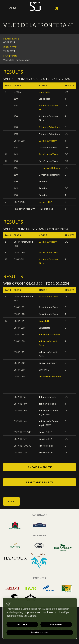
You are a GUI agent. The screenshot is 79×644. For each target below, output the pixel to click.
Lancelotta (44, 92)
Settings (56, 624)
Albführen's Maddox (49, 127)
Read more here (40, 633)
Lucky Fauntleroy (48, 141)
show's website (40, 467)
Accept (22, 624)
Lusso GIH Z (45, 202)
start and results (40, 482)
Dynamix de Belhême (50, 168)
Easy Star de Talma (49, 154)
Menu (10, 8)
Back (11, 501)
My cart (57, 8)
